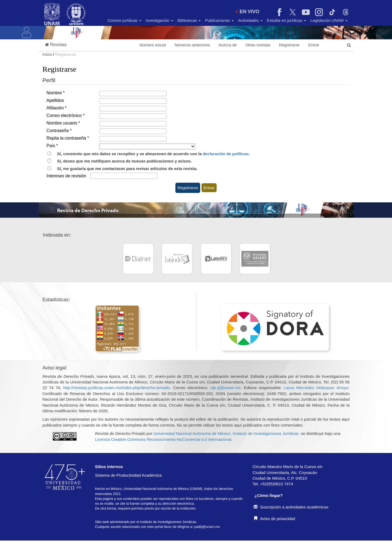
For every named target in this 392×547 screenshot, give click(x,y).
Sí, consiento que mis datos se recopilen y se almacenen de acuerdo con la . (146, 154)
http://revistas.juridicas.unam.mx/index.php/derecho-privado (117, 388)
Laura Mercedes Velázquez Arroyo (316, 388)
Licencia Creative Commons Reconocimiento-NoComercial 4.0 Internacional (163, 439)
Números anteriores (192, 45)
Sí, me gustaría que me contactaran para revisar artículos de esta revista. (120, 169)
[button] (56, 45)
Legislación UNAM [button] (329, 20)
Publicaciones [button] (219, 20)
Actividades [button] (250, 20)
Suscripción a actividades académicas (291, 507)
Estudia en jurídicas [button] (287, 20)
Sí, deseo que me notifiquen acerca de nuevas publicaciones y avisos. (117, 161)
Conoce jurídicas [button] (124, 20)
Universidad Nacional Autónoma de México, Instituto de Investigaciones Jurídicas (226, 433)
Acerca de (228, 45)
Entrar (314, 45)
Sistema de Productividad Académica (129, 475)
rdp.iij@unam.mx (225, 388)
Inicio (48, 54)
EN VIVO (247, 12)
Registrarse (289, 45)
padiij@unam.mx (207, 527)
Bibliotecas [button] (189, 20)
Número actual (153, 45)
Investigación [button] (159, 20)
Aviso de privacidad (274, 519)
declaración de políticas (226, 154)
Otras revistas (258, 45)
